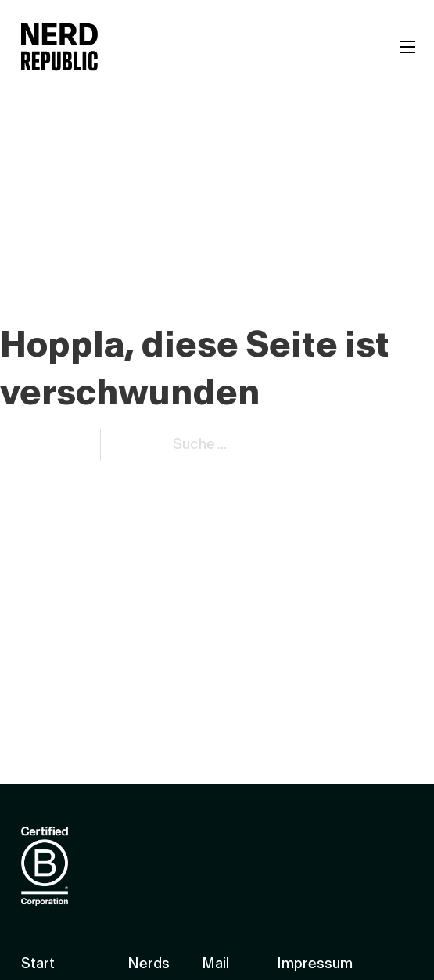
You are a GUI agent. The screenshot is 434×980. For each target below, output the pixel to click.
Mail (215, 964)
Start (38, 964)
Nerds (149, 964)
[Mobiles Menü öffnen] (407, 47)
